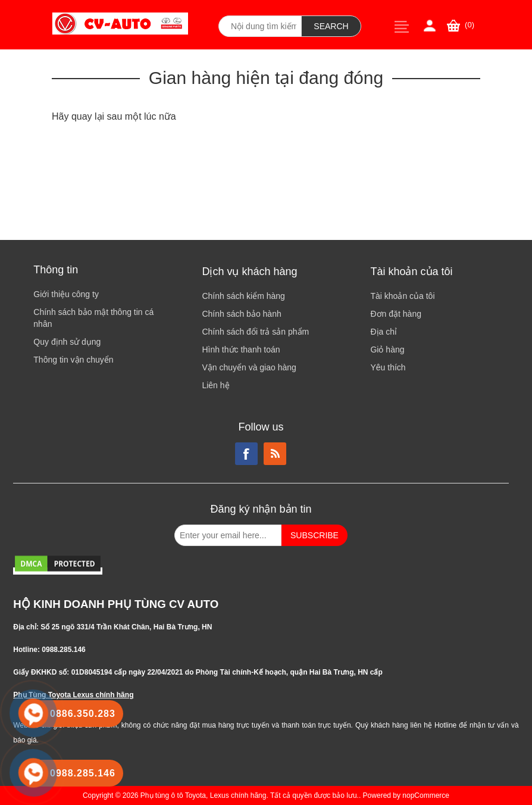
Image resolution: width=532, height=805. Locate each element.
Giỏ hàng (387, 350)
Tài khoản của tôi (402, 296)
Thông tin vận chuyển (73, 360)
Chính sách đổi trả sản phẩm (255, 332)
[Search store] (260, 26)
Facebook (246, 454)
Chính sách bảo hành (241, 314)
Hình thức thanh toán (241, 350)
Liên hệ (215, 385)
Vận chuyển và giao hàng (249, 367)
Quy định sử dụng (67, 342)
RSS (275, 454)
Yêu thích (388, 367)
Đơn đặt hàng (396, 314)
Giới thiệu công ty (66, 294)
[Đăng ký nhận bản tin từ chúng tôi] (228, 535)
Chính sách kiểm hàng (243, 296)
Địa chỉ (384, 332)
